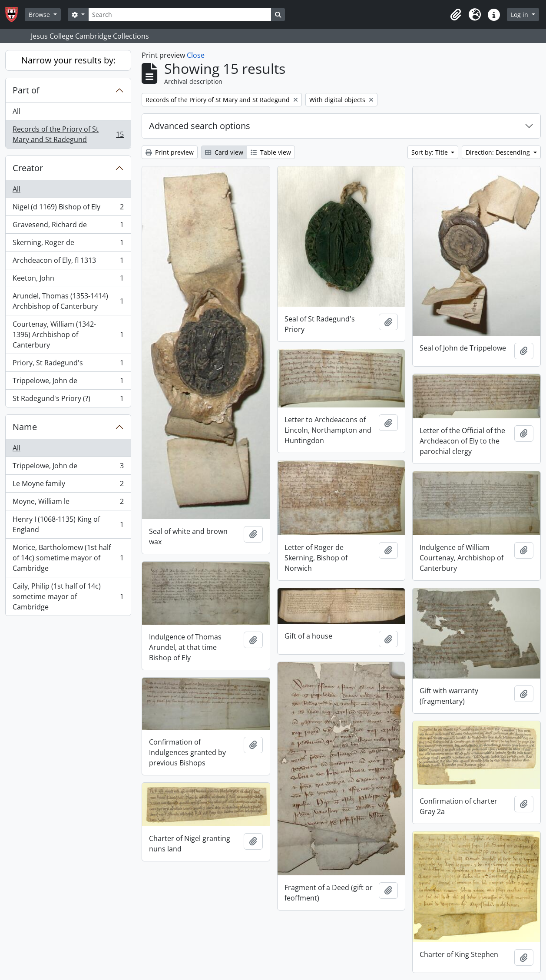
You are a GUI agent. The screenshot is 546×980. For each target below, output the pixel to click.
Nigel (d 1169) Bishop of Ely (68, 209)
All (17, 111)
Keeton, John (68, 280)
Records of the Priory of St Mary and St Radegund (68, 134)
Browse (40, 15)
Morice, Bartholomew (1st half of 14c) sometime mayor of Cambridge (68, 558)
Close (196, 55)
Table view (271, 152)
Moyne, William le (68, 503)
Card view (224, 152)
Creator (28, 168)
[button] (456, 15)
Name (25, 427)
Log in (520, 15)
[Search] (180, 15)
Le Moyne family (68, 485)
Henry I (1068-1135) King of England (68, 524)
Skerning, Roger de (68, 244)
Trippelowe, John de (68, 382)
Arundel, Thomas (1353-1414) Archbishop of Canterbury (68, 301)
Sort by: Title (430, 152)
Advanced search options (200, 126)
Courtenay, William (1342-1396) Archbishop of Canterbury (68, 334)
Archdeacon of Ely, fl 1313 (68, 262)
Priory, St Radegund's (68, 365)
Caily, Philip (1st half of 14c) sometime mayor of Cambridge (68, 596)
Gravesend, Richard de (68, 227)
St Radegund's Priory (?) (68, 400)
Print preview (170, 152)
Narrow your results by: (68, 60)
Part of (26, 90)
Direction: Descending (499, 152)
